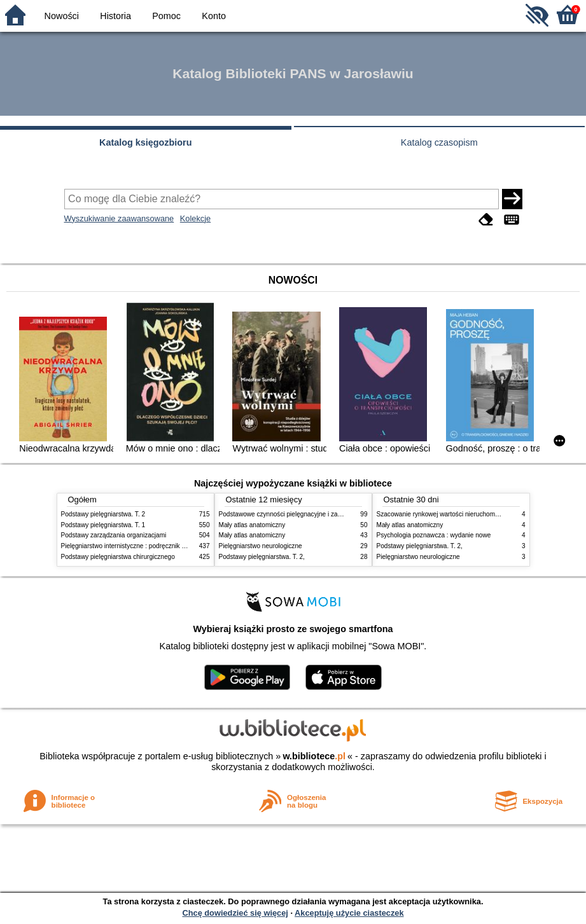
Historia (115, 16)
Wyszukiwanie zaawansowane (119, 218)
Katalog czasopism (439, 142)
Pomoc (166, 16)
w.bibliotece (314, 756)
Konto (214, 16)
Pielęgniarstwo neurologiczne (261, 546)
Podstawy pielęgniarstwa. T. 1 (103, 525)
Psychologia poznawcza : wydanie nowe (434, 535)
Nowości (62, 16)
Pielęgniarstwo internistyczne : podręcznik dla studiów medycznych (156, 546)
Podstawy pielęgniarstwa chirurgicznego (118, 557)
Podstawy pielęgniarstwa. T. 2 (103, 514)
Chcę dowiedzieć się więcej (235, 913)
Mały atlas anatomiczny (252, 525)
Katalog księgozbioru (146, 142)
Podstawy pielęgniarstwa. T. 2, (262, 557)
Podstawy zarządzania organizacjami (114, 535)
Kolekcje (195, 218)
